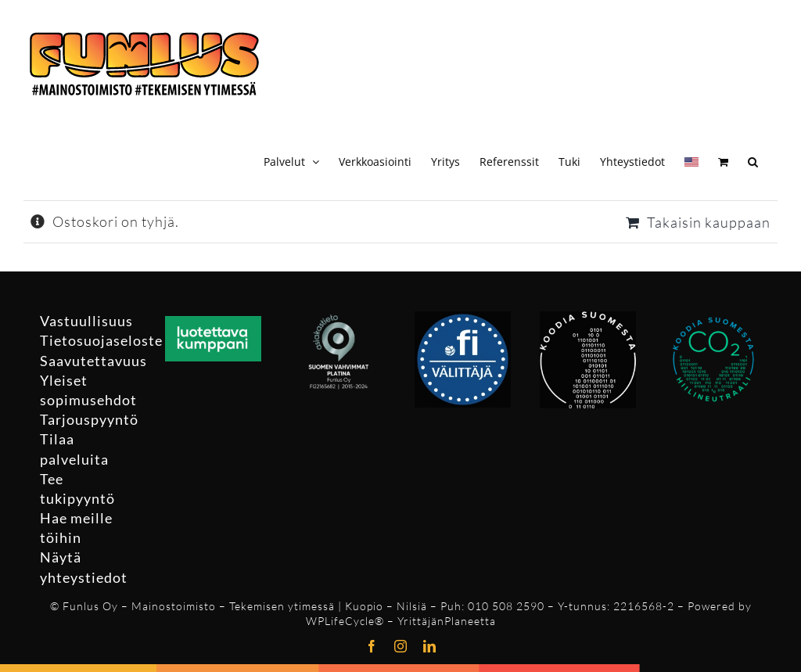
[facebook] (372, 646)
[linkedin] (430, 646)
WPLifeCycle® (345, 621)
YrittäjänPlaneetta (447, 621)
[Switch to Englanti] (691, 160)
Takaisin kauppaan (709, 222)
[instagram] (401, 646)
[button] (753, 160)
